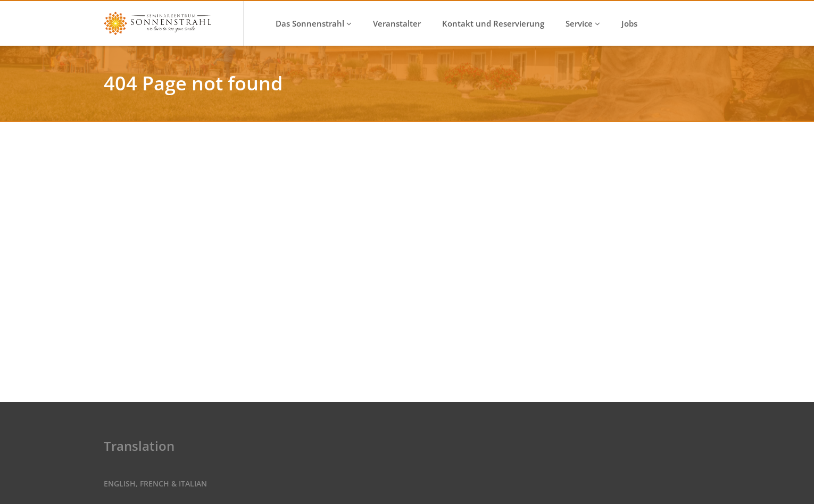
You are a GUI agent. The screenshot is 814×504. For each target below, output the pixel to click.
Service (583, 23)
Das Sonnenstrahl (314, 23)
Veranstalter (397, 23)
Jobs (629, 23)
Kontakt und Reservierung (493, 23)
